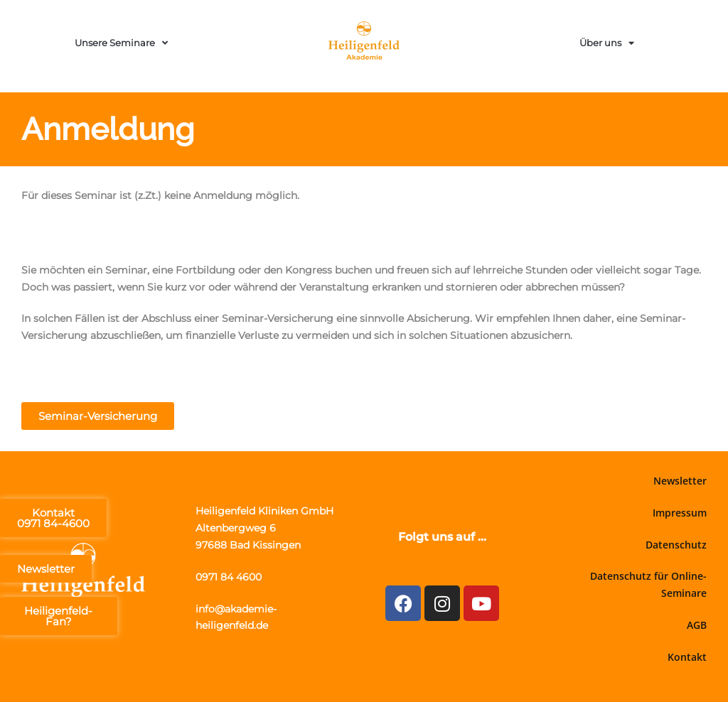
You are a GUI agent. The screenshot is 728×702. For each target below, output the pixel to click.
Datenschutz (676, 545)
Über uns (607, 43)
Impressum (680, 513)
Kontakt (687, 657)
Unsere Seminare (121, 43)
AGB (697, 625)
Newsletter (680, 481)
